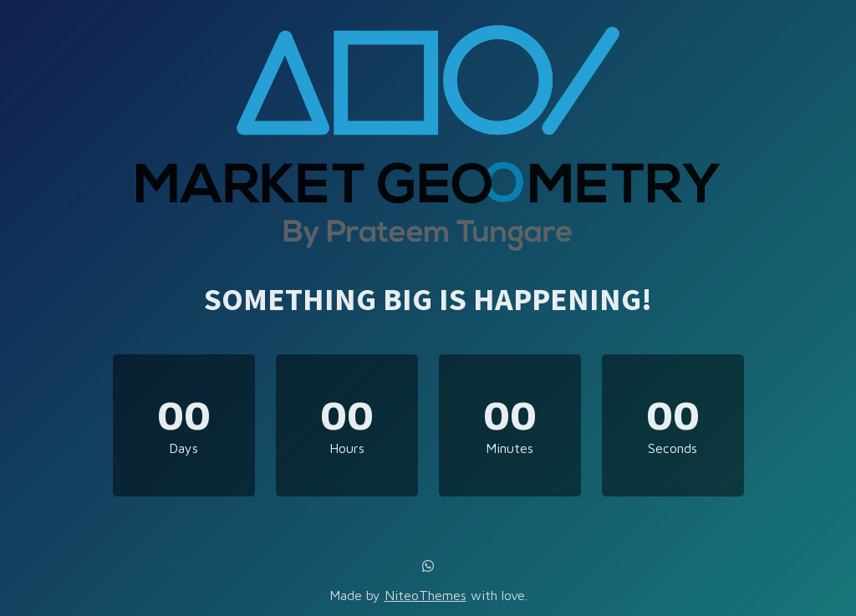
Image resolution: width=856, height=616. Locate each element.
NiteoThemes (425, 595)
